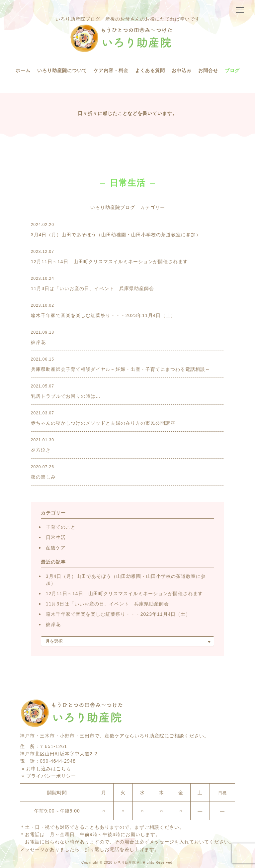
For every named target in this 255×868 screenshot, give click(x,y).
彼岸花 (53, 624)
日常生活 (56, 537)
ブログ (232, 70)
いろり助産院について (62, 70)
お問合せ (208, 70)
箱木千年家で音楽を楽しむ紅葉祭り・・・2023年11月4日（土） (118, 614)
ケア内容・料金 (111, 70)
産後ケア (56, 548)
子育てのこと (61, 527)
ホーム (23, 70)
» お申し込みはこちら (46, 769)
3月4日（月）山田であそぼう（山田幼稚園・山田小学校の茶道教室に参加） (126, 580)
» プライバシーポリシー (49, 776)
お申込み (182, 70)
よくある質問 (150, 70)
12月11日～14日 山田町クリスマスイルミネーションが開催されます (124, 594)
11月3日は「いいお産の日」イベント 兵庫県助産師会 (107, 604)
